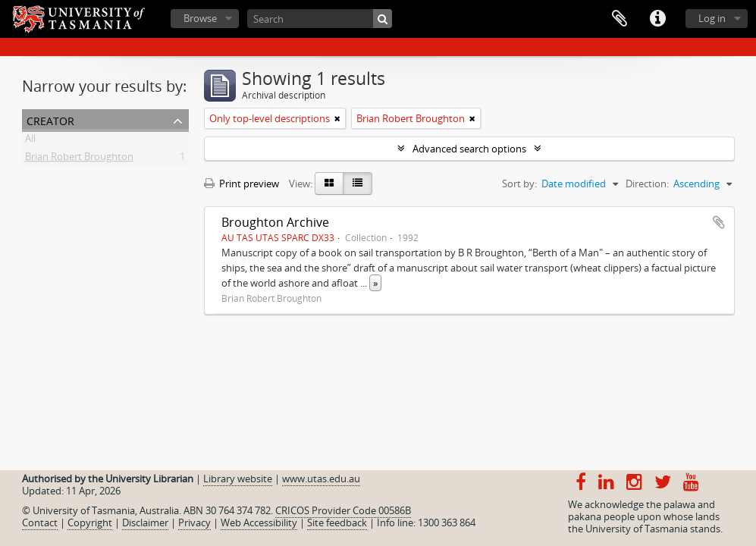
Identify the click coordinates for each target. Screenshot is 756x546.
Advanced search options (469, 149)
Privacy (194, 522)
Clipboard (620, 19)
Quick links (657, 19)
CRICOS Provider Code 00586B (343, 510)
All (30, 141)
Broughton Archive (275, 222)
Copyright (90, 522)
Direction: (647, 184)
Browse (200, 18)
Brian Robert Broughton (79, 159)
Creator (50, 119)
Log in (712, 18)
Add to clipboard (719, 222)
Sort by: (519, 184)
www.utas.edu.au (321, 479)
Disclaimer (145, 522)
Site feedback (337, 522)
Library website (238, 479)
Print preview (242, 184)
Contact (40, 522)
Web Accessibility (259, 522)
